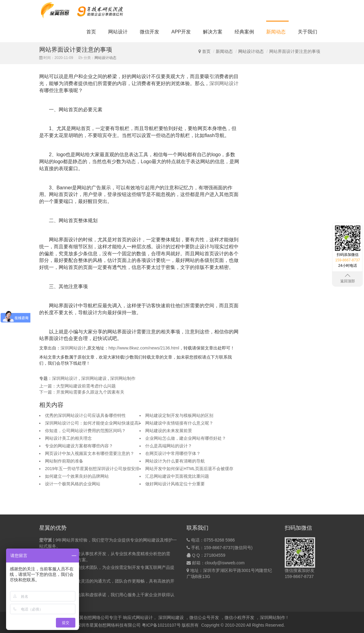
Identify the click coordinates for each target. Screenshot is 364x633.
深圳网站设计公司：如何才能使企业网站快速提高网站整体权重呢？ (109, 423)
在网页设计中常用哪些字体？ (173, 453)
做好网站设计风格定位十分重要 (175, 484)
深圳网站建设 (94, 378)
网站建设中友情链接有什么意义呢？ (179, 423)
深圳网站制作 (123, 378)
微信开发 (149, 32)
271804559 (215, 555)
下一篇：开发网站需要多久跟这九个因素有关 (82, 392)
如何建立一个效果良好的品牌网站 (77, 476)
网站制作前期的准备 (64, 461)
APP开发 (181, 32)
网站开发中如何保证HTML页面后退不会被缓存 (189, 469)
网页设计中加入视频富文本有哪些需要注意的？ (90, 453)
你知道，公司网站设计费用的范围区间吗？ (85, 431)
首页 (91, 32)
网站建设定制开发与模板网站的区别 (179, 415)
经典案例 (244, 32)
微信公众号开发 (204, 618)
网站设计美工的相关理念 (68, 438)
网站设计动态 (251, 51)
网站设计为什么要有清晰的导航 (175, 461)
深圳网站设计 (224, 83)
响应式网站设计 (138, 618)
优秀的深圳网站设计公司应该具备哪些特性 (85, 415)
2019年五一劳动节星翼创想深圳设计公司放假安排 (92, 469)
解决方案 (213, 32)
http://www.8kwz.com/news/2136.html (144, 348)
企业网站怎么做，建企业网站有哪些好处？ (186, 438)
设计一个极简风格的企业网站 (73, 484)
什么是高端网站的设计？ (169, 446)
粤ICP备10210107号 (161, 625)
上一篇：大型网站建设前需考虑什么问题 (77, 386)
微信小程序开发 (239, 618)
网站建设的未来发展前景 (169, 431)
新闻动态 (276, 32)
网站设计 (118, 32)
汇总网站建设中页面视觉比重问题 (177, 476)
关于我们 (307, 32)
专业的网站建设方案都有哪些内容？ (79, 446)
